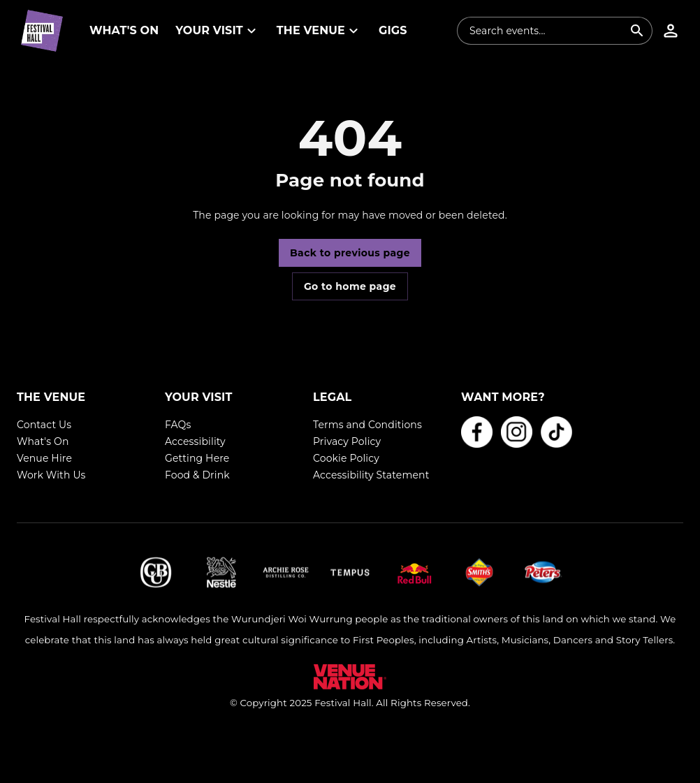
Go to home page (350, 286)
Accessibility (195, 441)
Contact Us (44, 425)
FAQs (178, 425)
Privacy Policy (347, 441)
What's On (43, 441)
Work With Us (51, 475)
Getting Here (197, 458)
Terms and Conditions (367, 425)
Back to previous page (350, 253)
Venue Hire (44, 458)
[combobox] (546, 31)
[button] (218, 31)
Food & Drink (197, 475)
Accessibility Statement (371, 475)
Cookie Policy (346, 458)
